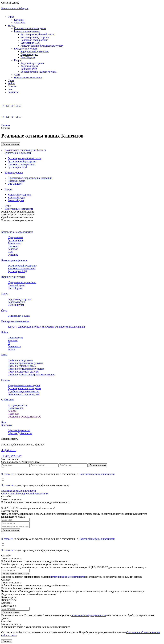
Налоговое (13, 246)
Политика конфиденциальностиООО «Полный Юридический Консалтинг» (25, 492)
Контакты (13, 92)
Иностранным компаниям (28, 78)
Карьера (12, 411)
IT (9, 343)
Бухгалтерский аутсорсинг (35, 37)
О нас (11, 17)
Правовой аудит (29, 54)
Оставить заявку (11, 144)
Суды (17, 75)
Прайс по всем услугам (20, 360)
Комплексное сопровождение (30, 28)
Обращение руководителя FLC (24, 417)
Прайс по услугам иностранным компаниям (32, 375)
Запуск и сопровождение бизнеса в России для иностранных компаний (46, 327)
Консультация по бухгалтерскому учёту (42, 46)
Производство (15, 338)
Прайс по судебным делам (22, 366)
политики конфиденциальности (68, 577)
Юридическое (15, 237)
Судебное (13, 255)
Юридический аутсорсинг (35, 51)
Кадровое (13, 249)
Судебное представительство (17, 217)
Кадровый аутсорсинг (32, 63)
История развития (17, 405)
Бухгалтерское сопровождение (18, 215)
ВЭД (10, 252)
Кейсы (11, 83)
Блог (10, 89)
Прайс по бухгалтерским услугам (26, 369)
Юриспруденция (14, 172)
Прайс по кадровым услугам (23, 372)
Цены (11, 80)
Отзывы (12, 86)
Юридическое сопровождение (18, 212)
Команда (19, 20)
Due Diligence (28, 57)
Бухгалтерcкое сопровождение (24, 388)
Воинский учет (29, 69)
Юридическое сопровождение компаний (30, 178)
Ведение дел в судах (19, 316)
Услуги (12, 25)
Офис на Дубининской (20, 433)
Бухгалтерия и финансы (27, 31)
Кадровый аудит (29, 66)
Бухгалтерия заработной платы (37, 34)
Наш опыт (13, 414)
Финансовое (14, 243)
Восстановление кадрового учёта (39, 72)
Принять (7, 641)
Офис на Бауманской (19, 430)
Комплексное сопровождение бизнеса (25, 150)
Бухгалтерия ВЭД (30, 43)
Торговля (13, 340)
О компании (8, 400)
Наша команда (16, 408)
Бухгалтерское (16, 240)
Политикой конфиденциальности (97, 474)
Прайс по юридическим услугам (25, 363)
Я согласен (7, 474)
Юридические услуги (26, 49)
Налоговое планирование (34, 40)
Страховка (20, 23)
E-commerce (14, 346)
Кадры (18, 60)
